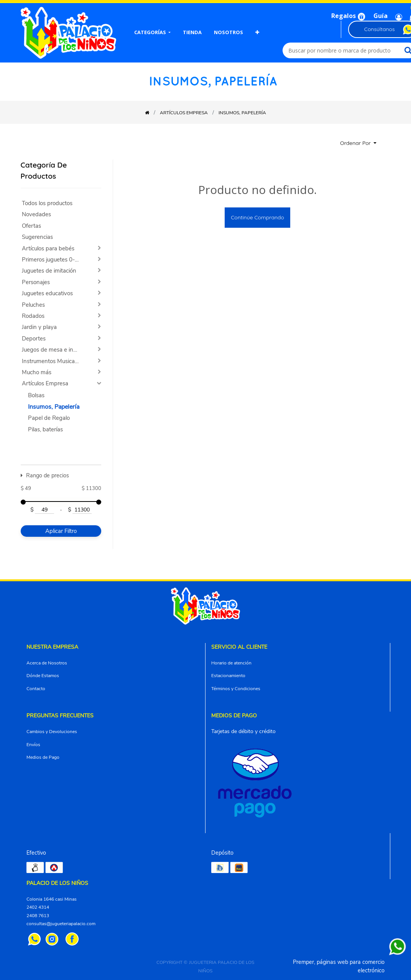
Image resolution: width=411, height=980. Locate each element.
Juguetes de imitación (49, 271)
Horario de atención (231, 663)
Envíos (33, 745)
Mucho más (37, 372)
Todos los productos (47, 203)
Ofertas (31, 226)
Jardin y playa (39, 327)
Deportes (34, 339)
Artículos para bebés (48, 249)
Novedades (36, 215)
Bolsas (36, 395)
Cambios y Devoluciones (52, 732)
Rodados (33, 316)
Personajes (36, 282)
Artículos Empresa (45, 384)
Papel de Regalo (49, 418)
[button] (257, 33)
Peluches (33, 305)
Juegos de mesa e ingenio (53, 350)
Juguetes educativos (47, 294)
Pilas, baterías (45, 430)
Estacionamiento (228, 676)
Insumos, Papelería (54, 407)
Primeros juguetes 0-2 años (53, 260)
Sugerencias (37, 237)
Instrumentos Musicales (52, 361)
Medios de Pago (43, 757)
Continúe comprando (257, 217)
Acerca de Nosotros (47, 663)
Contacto (36, 689)
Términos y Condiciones (236, 689)
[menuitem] (152, 33)
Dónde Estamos (43, 676)
